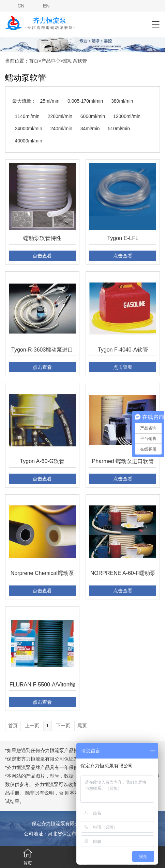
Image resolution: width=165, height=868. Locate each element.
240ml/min (61, 129)
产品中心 (51, 61)
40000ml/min (29, 141)
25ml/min (50, 101)
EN (46, 6)
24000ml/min (29, 129)
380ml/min (122, 101)
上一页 (32, 726)
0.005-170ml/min (85, 101)
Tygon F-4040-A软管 (123, 350)
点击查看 (42, 256)
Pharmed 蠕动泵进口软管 (123, 461)
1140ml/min (27, 116)
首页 (34, 61)
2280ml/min (60, 116)
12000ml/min (127, 116)
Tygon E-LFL (123, 238)
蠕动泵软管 (75, 61)
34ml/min (90, 129)
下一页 (63, 726)
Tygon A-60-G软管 (42, 461)
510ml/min (119, 129)
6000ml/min (93, 116)
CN (21, 6)
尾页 (82, 726)
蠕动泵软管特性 (42, 238)
